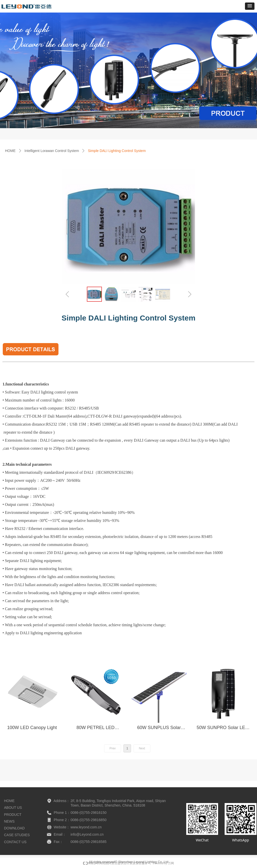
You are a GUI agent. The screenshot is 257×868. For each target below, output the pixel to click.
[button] (250, 6)
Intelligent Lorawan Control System (52, 151)
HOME (10, 151)
